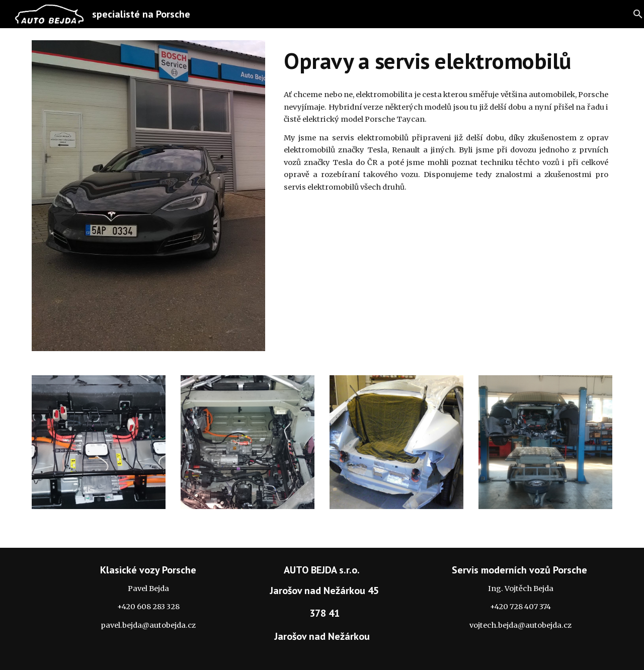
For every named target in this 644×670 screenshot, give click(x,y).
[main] (446, 61)
